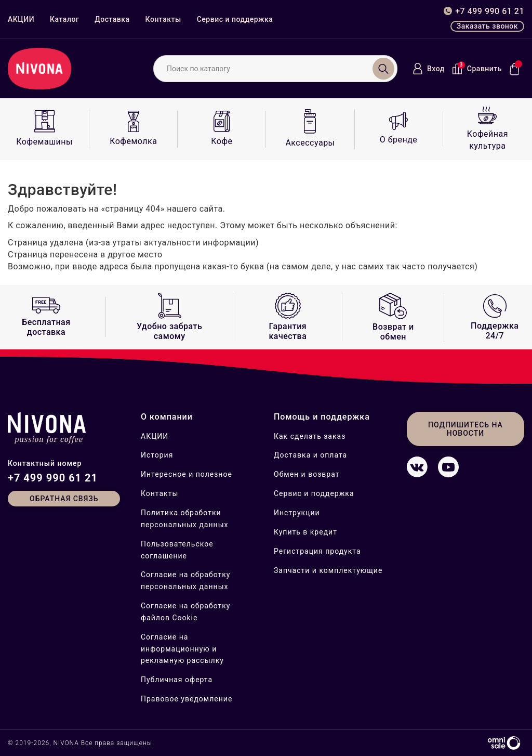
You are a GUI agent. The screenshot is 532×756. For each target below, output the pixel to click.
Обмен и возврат (307, 474)
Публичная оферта (177, 680)
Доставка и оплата (310, 455)
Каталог (64, 19)
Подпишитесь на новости (465, 429)
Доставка (112, 19)
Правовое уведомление (187, 699)
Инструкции (297, 513)
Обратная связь (64, 499)
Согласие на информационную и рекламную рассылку (182, 649)
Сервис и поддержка (235, 19)
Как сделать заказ (310, 436)
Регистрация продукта (317, 551)
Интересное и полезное (187, 474)
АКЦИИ (21, 19)
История (157, 455)
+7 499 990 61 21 (53, 478)
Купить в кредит (305, 532)
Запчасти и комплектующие (328, 570)
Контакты (163, 19)
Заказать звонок (487, 26)
